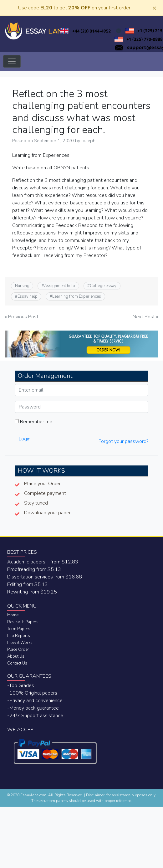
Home (13, 615)
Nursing (22, 286)
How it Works (20, 643)
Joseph (88, 141)
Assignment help (60, 286)
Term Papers (19, 629)
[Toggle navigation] (12, 61)
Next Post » (145, 317)
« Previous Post (22, 317)
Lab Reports (19, 636)
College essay (103, 286)
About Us (16, 656)
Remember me (33, 422)
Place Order (18, 650)
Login (25, 439)
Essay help (28, 296)
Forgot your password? (123, 441)
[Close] (154, 8)
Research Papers (23, 622)
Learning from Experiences (77, 296)
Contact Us (17, 663)
